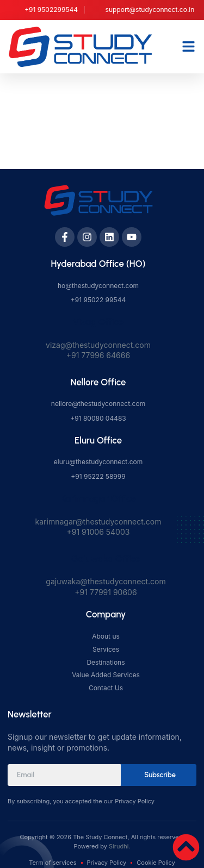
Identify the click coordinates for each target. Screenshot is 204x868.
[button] (189, 47)
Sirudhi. (119, 846)
